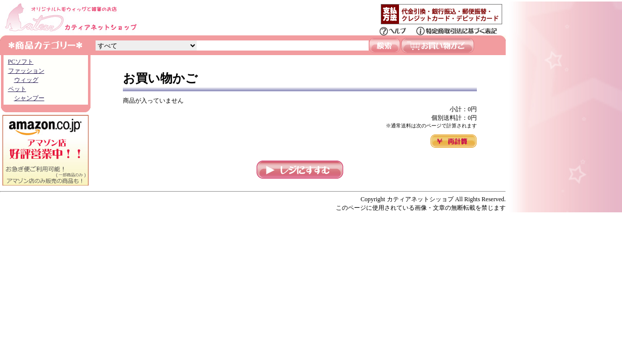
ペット (17, 89)
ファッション (26, 71)
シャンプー (29, 98)
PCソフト (21, 62)
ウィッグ (26, 80)
